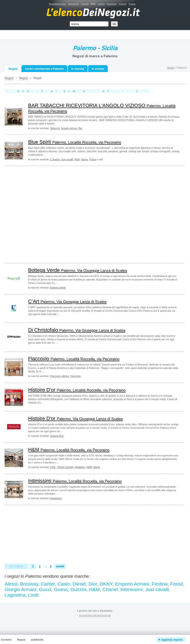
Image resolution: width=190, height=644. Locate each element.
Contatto (6, 640)
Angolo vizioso (69, 128)
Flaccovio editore (59, 376)
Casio (64, 584)
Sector (85, 159)
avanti (60, 566)
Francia (123, 4)
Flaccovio (74, 359)
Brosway (29, 584)
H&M (69, 450)
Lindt (33, 595)
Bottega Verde (78, 270)
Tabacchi (55, 128)
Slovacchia (73, 4)
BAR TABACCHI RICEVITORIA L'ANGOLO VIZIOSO (102, 108)
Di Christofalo (77, 330)
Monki (97, 467)
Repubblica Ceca (57, 4)
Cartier (48, 584)
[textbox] (89, 24)
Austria (101, 4)
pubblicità (37, 640)
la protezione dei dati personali (95, 615)
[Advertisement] (43, 214)
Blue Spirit (75, 142)
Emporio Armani (132, 584)
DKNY (106, 584)
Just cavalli (67, 159)
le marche (78, 69)
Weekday (80, 467)
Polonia (85, 4)
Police (93, 159)
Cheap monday (65, 467)
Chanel (110, 589)
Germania (112, 4)
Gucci (45, 589)
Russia (132, 4)
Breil (77, 159)
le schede (98, 69)
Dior (93, 584)
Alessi (11, 584)
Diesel (79, 584)
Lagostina (15, 595)
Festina (160, 584)
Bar (80, 128)
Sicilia (171, 68)
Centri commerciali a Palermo (44, 69)
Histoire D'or (77, 390)
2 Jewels (55, 159)
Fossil (176, 584)
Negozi (9, 78)
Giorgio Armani (21, 589)
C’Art (67, 301)
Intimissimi (75, 481)
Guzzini (79, 589)
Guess (61, 589)
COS (53, 467)
